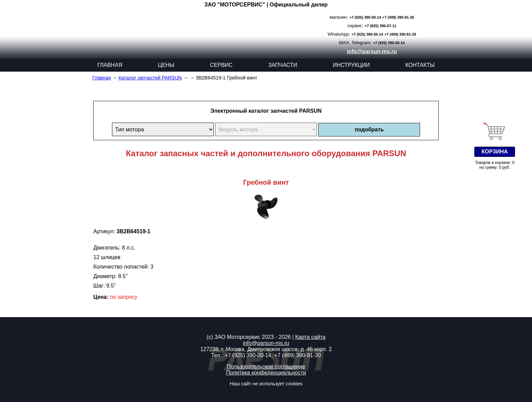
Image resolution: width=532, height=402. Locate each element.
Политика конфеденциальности (266, 373)
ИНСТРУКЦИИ (351, 65)
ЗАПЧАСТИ (283, 65)
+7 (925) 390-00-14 (365, 17)
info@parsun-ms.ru (372, 51)
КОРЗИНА (495, 152)
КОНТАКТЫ (420, 65)
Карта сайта (310, 337)
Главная (102, 78)
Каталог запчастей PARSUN (150, 78)
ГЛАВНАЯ (110, 65)
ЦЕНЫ (166, 65)
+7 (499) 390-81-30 (398, 17)
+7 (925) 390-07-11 (381, 26)
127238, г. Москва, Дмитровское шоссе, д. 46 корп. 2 (266, 349)
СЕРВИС (221, 65)
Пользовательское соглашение (266, 367)
